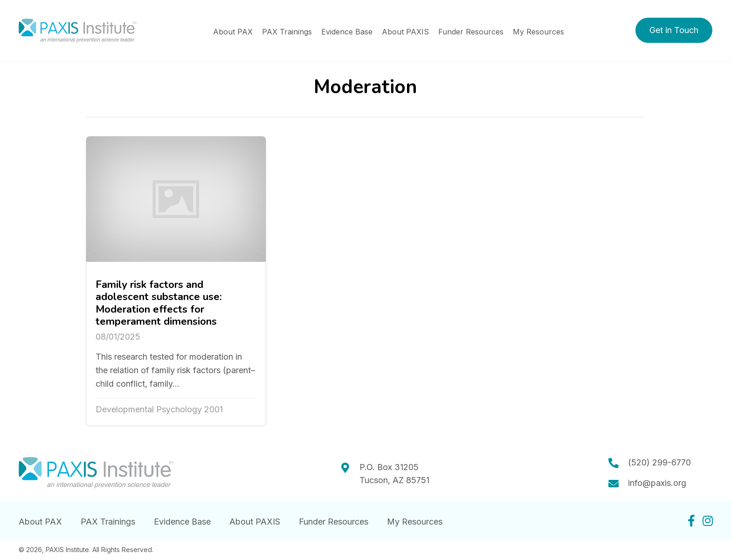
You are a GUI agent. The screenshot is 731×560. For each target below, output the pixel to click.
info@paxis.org (657, 483)
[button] (674, 30)
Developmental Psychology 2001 (159, 409)
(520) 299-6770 (659, 462)
